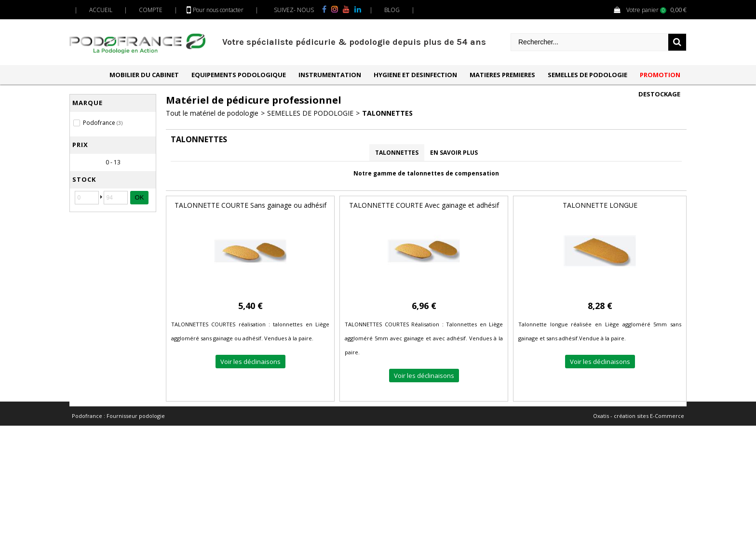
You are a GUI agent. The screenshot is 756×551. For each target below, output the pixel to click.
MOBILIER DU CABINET (144, 75)
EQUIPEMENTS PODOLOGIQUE (239, 75)
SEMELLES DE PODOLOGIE (587, 75)
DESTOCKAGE (659, 94)
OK (140, 197)
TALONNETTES (387, 113)
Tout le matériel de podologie (212, 113)
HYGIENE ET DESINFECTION (415, 75)
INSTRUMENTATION (330, 75)
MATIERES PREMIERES (502, 75)
